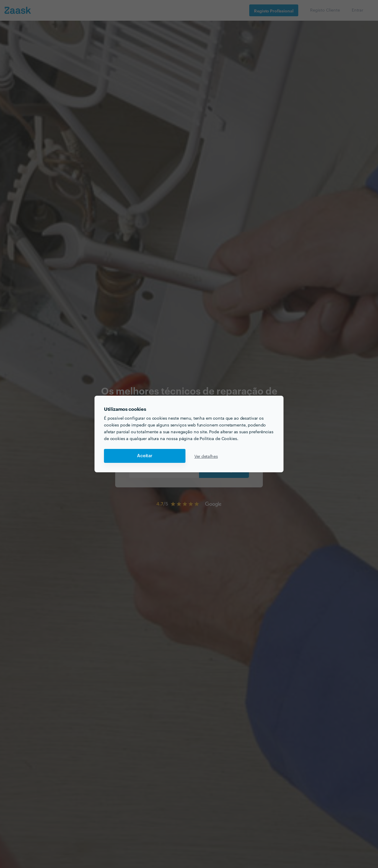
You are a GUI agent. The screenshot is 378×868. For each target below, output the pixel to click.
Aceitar (145, 456)
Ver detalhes (206, 456)
